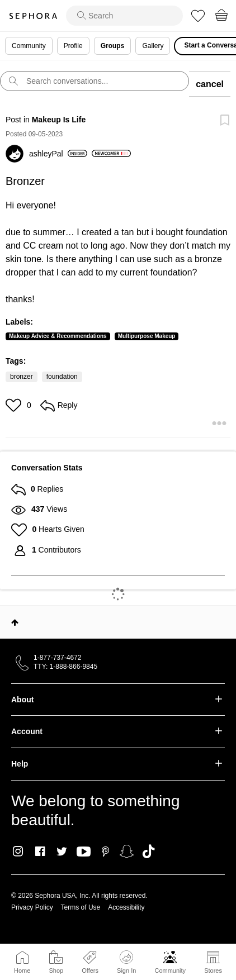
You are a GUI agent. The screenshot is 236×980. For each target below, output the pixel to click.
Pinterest (105, 851)
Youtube (84, 852)
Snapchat (127, 851)
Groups (113, 46)
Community (170, 971)
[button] (15, 405)
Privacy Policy (32, 907)
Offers (90, 971)
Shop (56, 971)
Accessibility (126, 907)
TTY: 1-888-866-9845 (65, 667)
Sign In (126, 962)
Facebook (40, 851)
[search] (124, 16)
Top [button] (15, 622)
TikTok (148, 851)
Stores (213, 971)
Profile (73, 46)
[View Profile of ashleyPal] (58, 154)
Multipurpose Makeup (147, 336)
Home (22, 971)
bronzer (22, 377)
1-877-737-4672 (57, 658)
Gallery (153, 46)
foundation (62, 377)
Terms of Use (81, 907)
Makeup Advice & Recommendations (58, 336)
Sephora (33, 16)
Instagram (18, 851)
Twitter (62, 851)
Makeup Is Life (59, 120)
